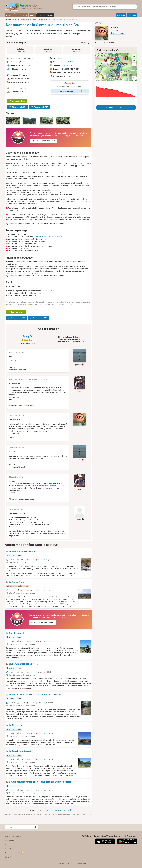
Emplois (8, 845)
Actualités (9, 849)
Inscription (121, 15)
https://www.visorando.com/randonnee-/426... (48, 486)
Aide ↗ (32, 15)
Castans (65, 65)
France (60, 58)
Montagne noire (77, 62)
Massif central (66, 62)
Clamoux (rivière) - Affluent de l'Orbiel (49, 237)
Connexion (132, 15)
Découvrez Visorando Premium (70, 91)
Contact (8, 857)
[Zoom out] (134, 60)
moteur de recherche (63, 810)
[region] (116, 67)
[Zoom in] (134, 56)
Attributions (99, 80)
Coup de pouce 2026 (14, 853)
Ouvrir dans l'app (17, 101)
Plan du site (10, 841)
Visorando (8, 19)
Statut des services (64, 863)
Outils (9, 15)
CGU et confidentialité (13, 837)
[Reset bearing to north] (134, 64)
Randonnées (21, 15)
